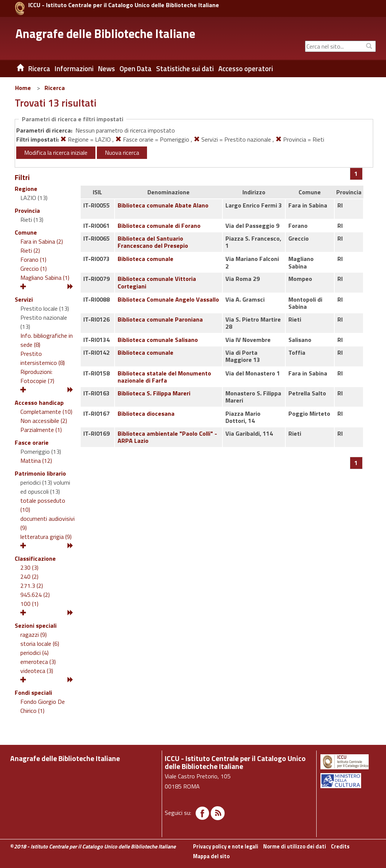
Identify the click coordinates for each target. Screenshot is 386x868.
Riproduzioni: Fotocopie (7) (37, 376)
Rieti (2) (30, 250)
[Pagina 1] (356, 174)
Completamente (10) (46, 412)
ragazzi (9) (34, 635)
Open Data (136, 69)
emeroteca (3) (38, 662)
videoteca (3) (37, 671)
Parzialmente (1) (41, 430)
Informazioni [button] (74, 69)
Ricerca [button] (39, 69)
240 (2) (29, 577)
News (106, 69)
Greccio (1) (34, 268)
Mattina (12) (36, 461)
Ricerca (55, 88)
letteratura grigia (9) (46, 537)
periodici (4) (34, 653)
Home (23, 88)
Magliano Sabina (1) (45, 278)
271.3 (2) (32, 586)
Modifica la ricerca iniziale (56, 153)
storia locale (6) (40, 644)
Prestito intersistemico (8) (43, 358)
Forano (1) (33, 259)
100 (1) (29, 604)
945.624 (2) (35, 595)
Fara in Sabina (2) (42, 241)
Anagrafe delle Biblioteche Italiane (105, 34)
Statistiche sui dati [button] (185, 69)
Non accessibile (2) (44, 421)
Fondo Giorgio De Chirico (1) (43, 706)
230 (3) (29, 567)
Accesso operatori (246, 69)
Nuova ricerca (122, 153)
